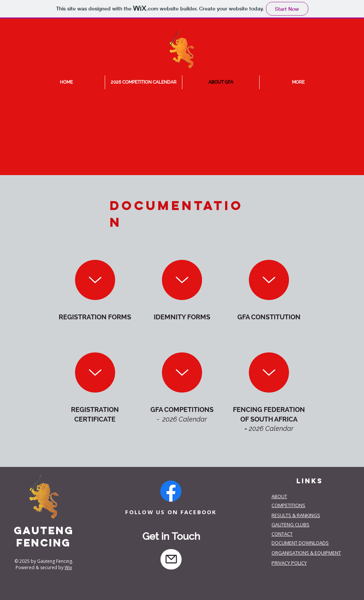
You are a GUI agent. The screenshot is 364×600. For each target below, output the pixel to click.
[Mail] (171, 559)
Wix (68, 567)
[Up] (182, 280)
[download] (95, 280)
